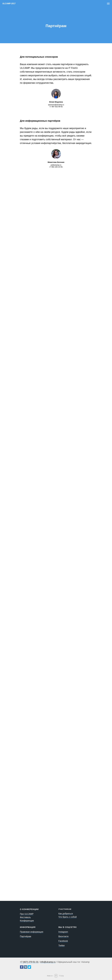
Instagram (63, 932)
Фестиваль (25, 917)
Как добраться (66, 914)
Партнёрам (26, 936)
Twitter (62, 946)
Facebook (63, 941)
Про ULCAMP (27, 914)
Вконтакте (64, 936)
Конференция (27, 921)
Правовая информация (32, 932)
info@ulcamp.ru (48, 962)
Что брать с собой (68, 917)
